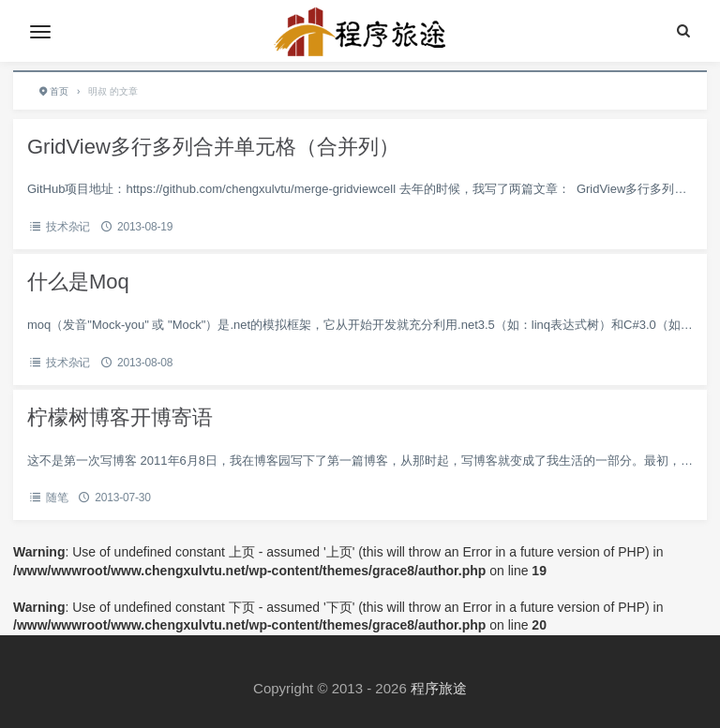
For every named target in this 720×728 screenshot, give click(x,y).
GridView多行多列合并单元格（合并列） (213, 147)
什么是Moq (78, 282)
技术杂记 (68, 227)
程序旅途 (439, 688)
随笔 (57, 498)
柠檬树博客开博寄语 (120, 417)
